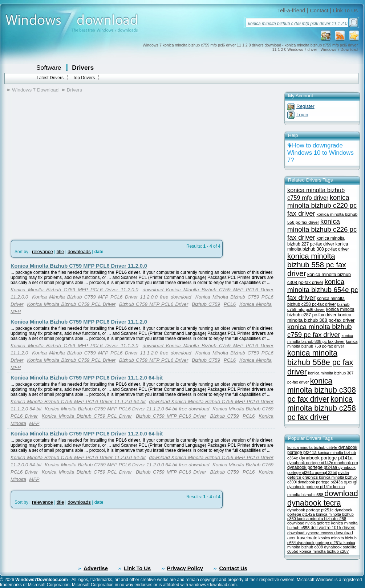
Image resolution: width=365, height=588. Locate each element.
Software (49, 68)
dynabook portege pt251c (311, 510)
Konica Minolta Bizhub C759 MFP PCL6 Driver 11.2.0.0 (79, 266)
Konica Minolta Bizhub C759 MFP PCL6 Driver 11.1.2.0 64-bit (87, 378)
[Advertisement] (68, 170)
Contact (319, 11)
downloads (79, 252)
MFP (16, 311)
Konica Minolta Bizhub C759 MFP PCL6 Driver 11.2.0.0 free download (112, 297)
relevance (42, 252)
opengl (351, 482)
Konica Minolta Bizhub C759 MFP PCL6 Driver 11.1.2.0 (79, 322)
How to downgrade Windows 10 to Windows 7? (321, 153)
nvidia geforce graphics (318, 475)
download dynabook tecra (323, 498)
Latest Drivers (50, 78)
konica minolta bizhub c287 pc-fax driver (321, 312)
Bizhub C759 (206, 304)
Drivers (83, 68)
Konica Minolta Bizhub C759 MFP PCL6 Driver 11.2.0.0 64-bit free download (127, 465)
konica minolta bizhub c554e (313, 447)
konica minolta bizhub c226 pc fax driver (322, 229)
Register (305, 106)
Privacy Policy (185, 568)
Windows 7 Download (35, 90)
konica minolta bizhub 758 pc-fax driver (322, 344)
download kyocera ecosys (311, 533)
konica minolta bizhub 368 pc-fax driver (321, 317)
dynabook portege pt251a (320, 543)
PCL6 (230, 304)
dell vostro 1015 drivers (333, 528)
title (60, 252)
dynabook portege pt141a (326, 458)
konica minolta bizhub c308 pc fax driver (322, 390)
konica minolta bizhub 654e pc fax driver (323, 290)
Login (302, 115)
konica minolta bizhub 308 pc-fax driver (318, 247)
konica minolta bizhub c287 (324, 551)
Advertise (96, 568)
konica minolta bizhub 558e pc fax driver (320, 362)
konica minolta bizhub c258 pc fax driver (322, 408)
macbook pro (346, 463)
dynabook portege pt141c (310, 487)
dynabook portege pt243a (321, 482)
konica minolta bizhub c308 (321, 545)
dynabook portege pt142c (311, 463)
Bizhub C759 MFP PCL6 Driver (154, 304)
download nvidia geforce (309, 523)
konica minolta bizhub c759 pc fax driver (320, 331)
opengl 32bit (326, 473)
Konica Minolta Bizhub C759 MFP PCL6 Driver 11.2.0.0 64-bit (87, 434)
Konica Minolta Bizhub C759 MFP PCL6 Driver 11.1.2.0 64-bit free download (127, 409)
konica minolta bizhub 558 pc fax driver (317, 265)
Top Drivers (84, 78)
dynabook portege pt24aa (313, 467)
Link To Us (345, 11)
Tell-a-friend (291, 11)
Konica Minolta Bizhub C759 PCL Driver (71, 304)
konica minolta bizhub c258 (321, 519)
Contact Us (233, 568)
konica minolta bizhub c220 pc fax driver (322, 205)
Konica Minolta (255, 304)
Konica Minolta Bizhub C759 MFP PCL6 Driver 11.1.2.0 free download (112, 353)
